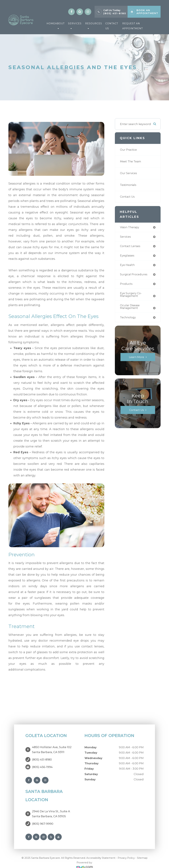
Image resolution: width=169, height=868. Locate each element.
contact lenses (131, 247)
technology (129, 320)
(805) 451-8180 (115, 13)
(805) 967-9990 (43, 817)
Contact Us (112, 26)
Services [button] (75, 25)
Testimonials (129, 185)
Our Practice (129, 150)
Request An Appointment (133, 26)
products (127, 285)
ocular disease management (131, 309)
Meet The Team (131, 161)
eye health (128, 266)
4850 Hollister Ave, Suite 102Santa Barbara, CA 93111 (52, 748)
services (126, 237)
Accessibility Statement (101, 851)
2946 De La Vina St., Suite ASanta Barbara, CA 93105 (51, 809)
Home (51, 23)
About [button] (60, 25)
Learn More (136, 359)
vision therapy (131, 227)
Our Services (129, 173)
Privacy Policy (126, 851)
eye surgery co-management (131, 296)
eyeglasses (128, 256)
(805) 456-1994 (42, 764)
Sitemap (142, 851)
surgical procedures (135, 276)
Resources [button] (94, 25)
